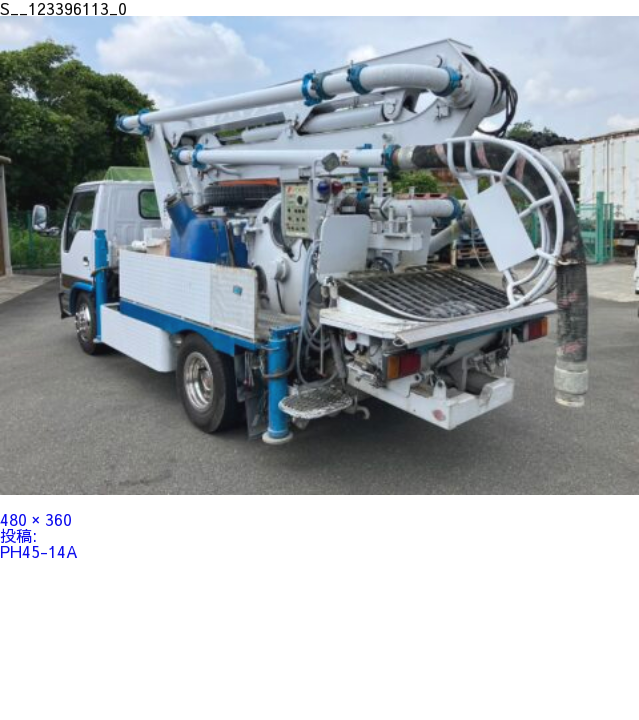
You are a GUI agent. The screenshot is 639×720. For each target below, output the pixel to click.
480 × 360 (36, 519)
